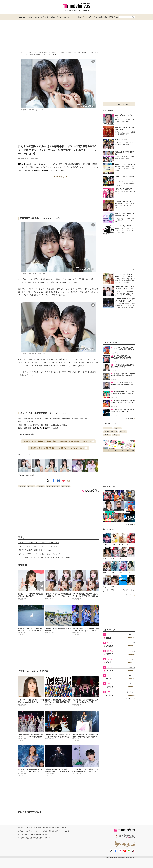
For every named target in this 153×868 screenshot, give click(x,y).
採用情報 (52, 828)
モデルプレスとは (30, 828)
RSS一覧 (67, 831)
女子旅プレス (113, 17)
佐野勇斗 (116, 435)
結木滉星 (110, 646)
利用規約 (39, 828)
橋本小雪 (110, 687)
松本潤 (109, 662)
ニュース (22, 17)
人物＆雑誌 (103, 17)
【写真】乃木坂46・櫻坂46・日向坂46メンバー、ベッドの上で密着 (44, 558)
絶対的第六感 (66, 486)
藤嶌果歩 (45, 170)
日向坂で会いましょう (53, 486)
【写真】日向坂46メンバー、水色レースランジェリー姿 (39, 554)
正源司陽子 (36, 170)
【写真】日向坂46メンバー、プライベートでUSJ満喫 (39, 543)
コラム (53, 17)
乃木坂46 (110, 671)
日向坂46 (22, 164)
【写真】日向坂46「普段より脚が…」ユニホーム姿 (38, 546)
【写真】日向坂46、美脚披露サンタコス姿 (34, 550)
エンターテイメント (42, 17)
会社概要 (21, 828)
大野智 (109, 638)
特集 (79, 17)
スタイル (30, 17)
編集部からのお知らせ (62, 828)
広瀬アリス (123, 432)
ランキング (87, 17)
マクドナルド (108, 428)
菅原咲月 (110, 654)
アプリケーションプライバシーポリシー (30, 831)
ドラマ (95, 17)
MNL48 (109, 679)
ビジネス (67, 17)
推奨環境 (45, 828)
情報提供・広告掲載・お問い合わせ (53, 831)
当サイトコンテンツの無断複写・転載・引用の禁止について (35, 835)
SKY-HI (107, 435)
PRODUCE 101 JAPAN (111, 432)
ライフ (59, 17)
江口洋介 (118, 428)
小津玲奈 (110, 695)
